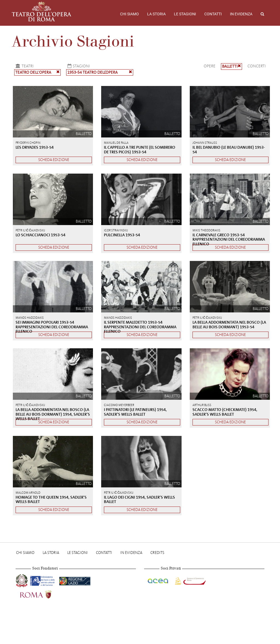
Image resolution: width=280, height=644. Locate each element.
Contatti (213, 14)
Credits (157, 553)
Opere (210, 66)
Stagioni (78, 66)
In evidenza (241, 14)
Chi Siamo (129, 14)
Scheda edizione (54, 160)
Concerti (257, 66)
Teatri (24, 66)
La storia (156, 14)
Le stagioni (185, 14)
